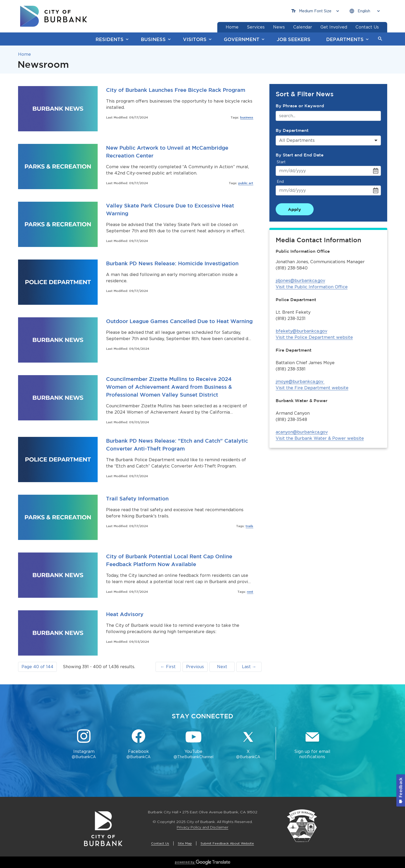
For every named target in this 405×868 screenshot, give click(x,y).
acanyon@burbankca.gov (302, 432)
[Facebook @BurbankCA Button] (139, 745)
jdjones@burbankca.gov (300, 281)
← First (168, 667)
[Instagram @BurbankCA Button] (84, 745)
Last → (249, 667)
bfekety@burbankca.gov (301, 331)
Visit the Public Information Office (312, 287)
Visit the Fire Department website (312, 388)
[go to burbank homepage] (54, 16)
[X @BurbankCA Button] (248, 745)
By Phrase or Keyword (300, 106)
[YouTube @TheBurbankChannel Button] (193, 745)
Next (222, 667)
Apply (295, 209)
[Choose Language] (365, 11)
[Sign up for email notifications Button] (312, 745)
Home (24, 54)
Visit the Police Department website (314, 337)
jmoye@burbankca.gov (300, 382)
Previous (195, 667)
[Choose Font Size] (315, 11)
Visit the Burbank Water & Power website (320, 438)
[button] (380, 39)
